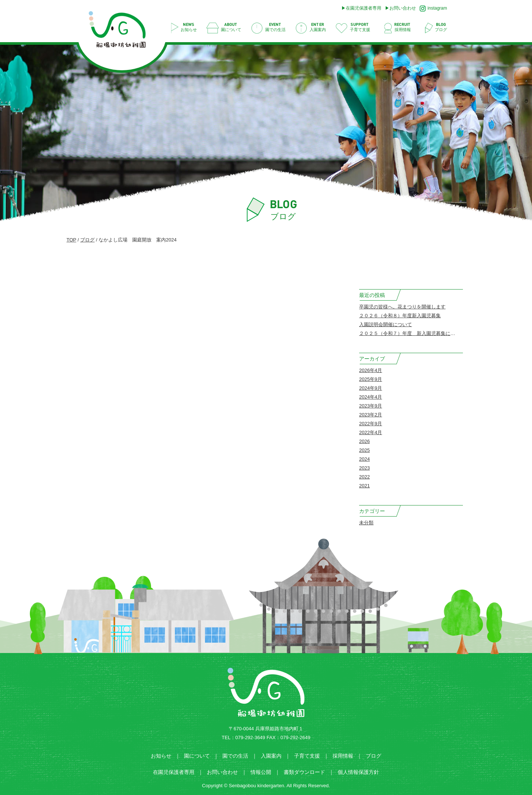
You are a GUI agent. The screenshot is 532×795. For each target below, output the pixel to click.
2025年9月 (371, 379)
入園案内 (271, 756)
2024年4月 (371, 397)
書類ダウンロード (304, 772)
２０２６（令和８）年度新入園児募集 (400, 316)
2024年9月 (371, 388)
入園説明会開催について (386, 324)
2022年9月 (371, 424)
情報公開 (261, 772)
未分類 (366, 523)
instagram (433, 9)
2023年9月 (371, 406)
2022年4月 (371, 432)
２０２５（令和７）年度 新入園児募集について (412, 333)
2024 (364, 459)
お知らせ (161, 756)
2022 (364, 477)
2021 (364, 486)
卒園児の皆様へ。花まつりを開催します (402, 307)
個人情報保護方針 (358, 772)
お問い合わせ (403, 8)
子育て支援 (307, 756)
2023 (364, 468)
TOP (71, 240)
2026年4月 (371, 370)
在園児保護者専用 (364, 8)
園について (197, 756)
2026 (364, 441)
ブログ (87, 240)
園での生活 (235, 756)
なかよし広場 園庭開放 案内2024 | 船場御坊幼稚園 (121, 32)
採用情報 (343, 756)
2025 (364, 450)
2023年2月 (371, 415)
